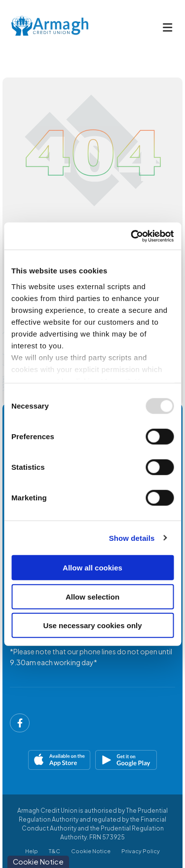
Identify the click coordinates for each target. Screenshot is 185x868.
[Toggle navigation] (167, 28)
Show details (132, 538)
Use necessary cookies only (92, 625)
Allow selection (92, 596)
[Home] (42, 27)
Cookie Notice (91, 851)
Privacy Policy (141, 851)
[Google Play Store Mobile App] (135, 760)
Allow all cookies (92, 568)
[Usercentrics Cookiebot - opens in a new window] (132, 236)
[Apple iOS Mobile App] (50, 760)
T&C (55, 851)
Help (32, 851)
